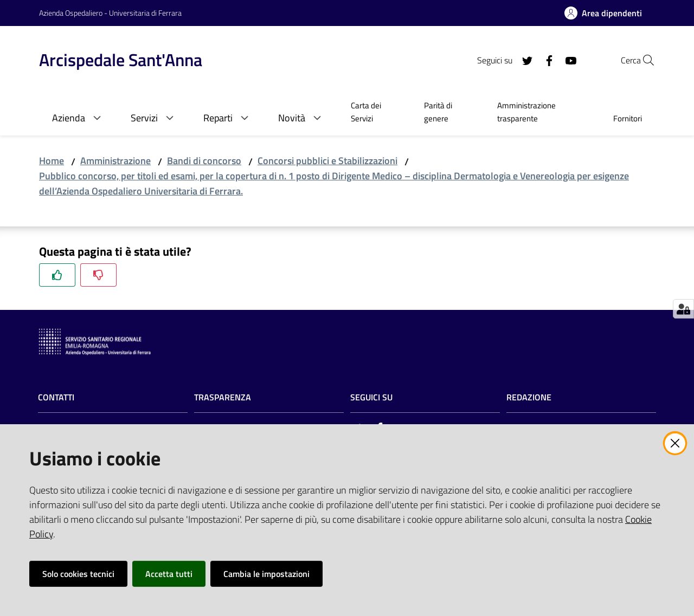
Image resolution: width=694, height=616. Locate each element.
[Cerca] (642, 60)
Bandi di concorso (204, 161)
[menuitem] (374, 113)
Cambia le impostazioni (266, 574)
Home (52, 161)
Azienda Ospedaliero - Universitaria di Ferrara (110, 13)
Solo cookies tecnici (78, 574)
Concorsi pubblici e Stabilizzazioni (327, 161)
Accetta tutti (169, 574)
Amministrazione (115, 161)
